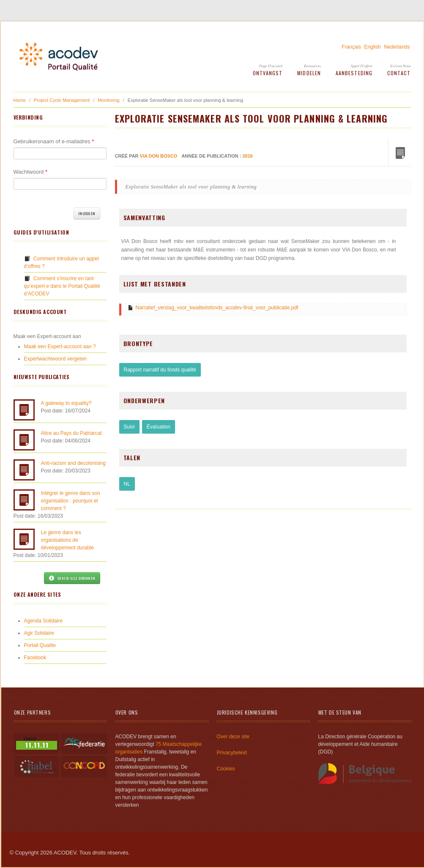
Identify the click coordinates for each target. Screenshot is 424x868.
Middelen (309, 73)
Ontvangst (268, 73)
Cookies (226, 769)
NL (127, 484)
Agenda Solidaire (43, 621)
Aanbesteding (354, 73)
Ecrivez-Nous (401, 66)
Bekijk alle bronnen (72, 578)
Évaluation (159, 427)
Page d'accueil (271, 66)
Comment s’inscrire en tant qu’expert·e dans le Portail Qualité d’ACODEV (62, 286)
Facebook (35, 658)
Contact (399, 73)
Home (20, 100)
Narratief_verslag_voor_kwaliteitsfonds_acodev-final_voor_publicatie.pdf (217, 308)
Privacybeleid (232, 753)
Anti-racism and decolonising (73, 463)
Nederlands (397, 47)
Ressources (312, 66)
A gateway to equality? (66, 403)
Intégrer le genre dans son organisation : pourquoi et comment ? (71, 501)
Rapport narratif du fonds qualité (160, 370)
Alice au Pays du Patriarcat (71, 433)
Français (351, 47)
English (372, 47)
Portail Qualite (40, 645)
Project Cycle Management (62, 100)
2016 (247, 156)
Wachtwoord (30, 172)
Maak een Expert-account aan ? (60, 347)
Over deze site (233, 737)
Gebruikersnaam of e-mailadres (54, 141)
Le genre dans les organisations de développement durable (67, 540)
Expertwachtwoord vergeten (56, 359)
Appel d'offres (361, 66)
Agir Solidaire (39, 633)
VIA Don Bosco (159, 156)
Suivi (129, 427)
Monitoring (108, 100)
